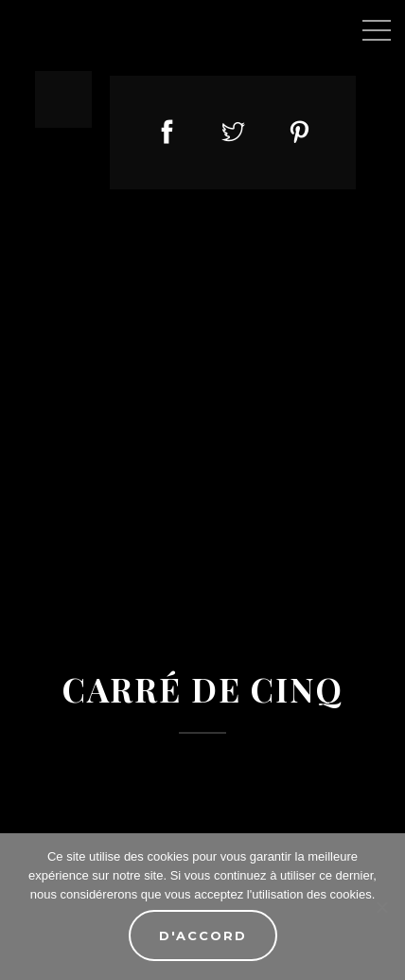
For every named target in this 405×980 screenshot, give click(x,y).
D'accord (203, 935)
